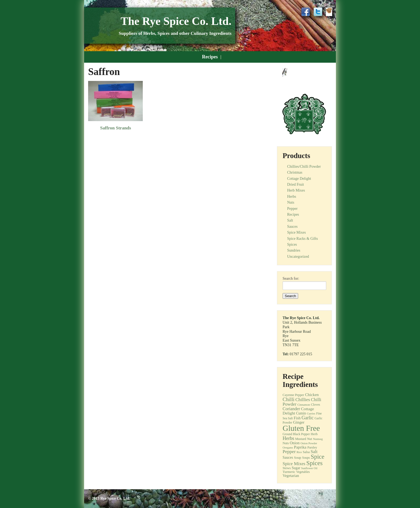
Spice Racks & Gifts (303, 239)
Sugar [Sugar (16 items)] (296, 468)
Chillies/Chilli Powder (304, 167)
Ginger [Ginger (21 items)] (299, 422)
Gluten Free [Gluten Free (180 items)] (301, 428)
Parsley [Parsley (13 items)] (312, 447)
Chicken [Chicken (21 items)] (312, 395)
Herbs (292, 197)
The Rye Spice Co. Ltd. (176, 21)
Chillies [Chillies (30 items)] (303, 399)
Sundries (294, 250)
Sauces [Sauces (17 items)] (288, 457)
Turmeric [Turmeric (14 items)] (289, 472)
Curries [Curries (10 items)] (311, 414)
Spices (292, 244)
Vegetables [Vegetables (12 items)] (303, 472)
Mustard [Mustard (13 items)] (301, 439)
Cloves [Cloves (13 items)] (316, 405)
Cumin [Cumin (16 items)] (301, 413)
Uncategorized (298, 257)
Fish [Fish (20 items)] (297, 418)
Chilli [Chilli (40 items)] (288, 399)
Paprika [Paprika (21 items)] (300, 447)
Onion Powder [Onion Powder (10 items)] (309, 443)
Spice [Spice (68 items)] (318, 457)
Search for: (291, 279)
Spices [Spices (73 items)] (314, 463)
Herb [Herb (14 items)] (314, 434)
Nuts (291, 202)
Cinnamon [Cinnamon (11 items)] (304, 405)
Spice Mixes (297, 232)
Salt (290, 220)
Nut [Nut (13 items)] (310, 439)
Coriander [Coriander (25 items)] (291, 409)
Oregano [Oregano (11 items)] (288, 447)
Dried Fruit (296, 184)
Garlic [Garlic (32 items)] (308, 418)
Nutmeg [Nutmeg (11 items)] (318, 439)
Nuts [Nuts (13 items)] (286, 443)
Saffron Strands (116, 128)
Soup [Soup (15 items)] (297, 457)
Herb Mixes (296, 190)
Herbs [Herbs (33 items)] (288, 438)
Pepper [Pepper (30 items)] (289, 451)
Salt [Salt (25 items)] (314, 452)
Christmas (295, 172)
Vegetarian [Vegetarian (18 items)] (291, 476)
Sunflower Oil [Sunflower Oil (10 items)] (309, 468)
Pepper (292, 209)
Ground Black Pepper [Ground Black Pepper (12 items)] (296, 434)
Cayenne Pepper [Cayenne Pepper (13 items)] (293, 395)
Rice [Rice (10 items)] (299, 452)
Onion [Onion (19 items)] (295, 443)
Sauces (292, 227)
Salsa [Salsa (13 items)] (306, 452)
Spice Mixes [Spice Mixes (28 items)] (294, 464)
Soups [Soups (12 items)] (306, 458)
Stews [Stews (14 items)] (287, 468)
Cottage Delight (299, 179)
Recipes (210, 57)
